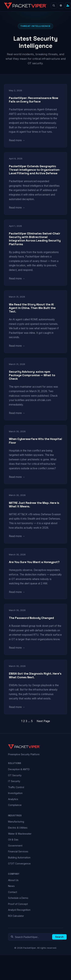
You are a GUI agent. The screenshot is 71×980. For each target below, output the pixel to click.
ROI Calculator (16, 916)
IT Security (14, 781)
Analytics (13, 799)
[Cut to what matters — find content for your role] (68, 6)
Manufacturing (16, 822)
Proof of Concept (18, 904)
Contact (13, 892)
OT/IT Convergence (19, 864)
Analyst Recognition (19, 910)
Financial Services (18, 851)
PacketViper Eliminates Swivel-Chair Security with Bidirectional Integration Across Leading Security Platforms (35, 239)
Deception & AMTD (19, 769)
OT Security (15, 775)
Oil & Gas (13, 840)
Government (15, 846)
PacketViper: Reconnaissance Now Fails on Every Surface (34, 100)
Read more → (17, 140)
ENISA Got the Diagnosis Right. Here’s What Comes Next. (35, 675)
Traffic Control (16, 787)
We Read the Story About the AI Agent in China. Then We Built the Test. (32, 308)
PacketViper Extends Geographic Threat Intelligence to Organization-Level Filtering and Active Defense (35, 170)
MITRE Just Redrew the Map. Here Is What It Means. (34, 505)
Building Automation (19, 857)
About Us (13, 880)
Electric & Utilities (18, 828)
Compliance (15, 805)
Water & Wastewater (20, 834)
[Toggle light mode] (61, 6)
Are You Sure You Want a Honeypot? (34, 562)
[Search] (54, 6)
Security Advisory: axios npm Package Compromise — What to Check (32, 375)
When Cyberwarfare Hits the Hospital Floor (35, 441)
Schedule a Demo (18, 898)
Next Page (43, 721)
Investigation (15, 793)
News (11, 886)
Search (59, 937)
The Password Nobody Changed (31, 618)
